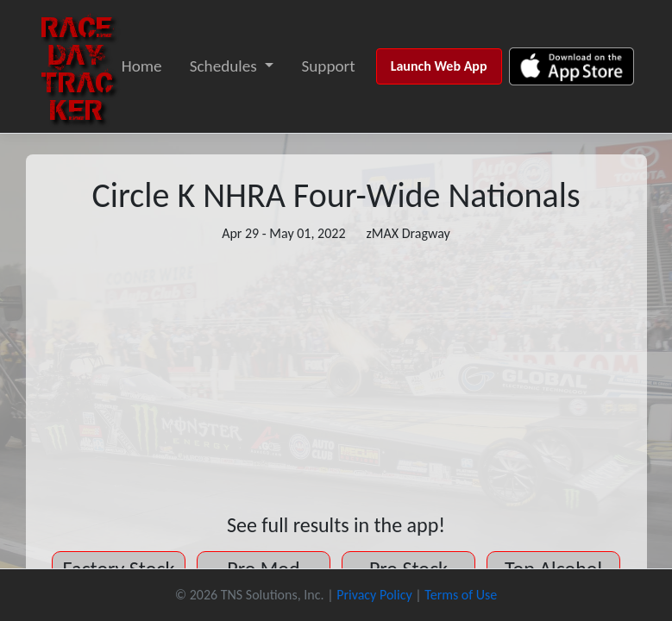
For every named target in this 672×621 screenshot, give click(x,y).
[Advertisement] (336, 379)
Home (142, 66)
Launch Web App (439, 66)
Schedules (223, 66)
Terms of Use (461, 595)
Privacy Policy (374, 595)
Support (328, 66)
